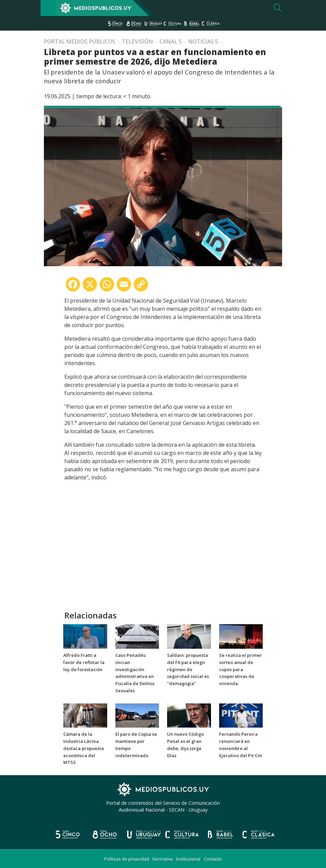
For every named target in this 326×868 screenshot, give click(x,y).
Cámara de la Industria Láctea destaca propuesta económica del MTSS (84, 748)
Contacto (213, 859)
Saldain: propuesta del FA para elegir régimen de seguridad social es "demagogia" (188, 669)
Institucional (188, 859)
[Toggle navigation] (48, 8)
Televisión (137, 41)
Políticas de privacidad (127, 859)
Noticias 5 (203, 41)
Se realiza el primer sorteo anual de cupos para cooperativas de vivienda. (241, 669)
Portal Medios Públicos (80, 41)
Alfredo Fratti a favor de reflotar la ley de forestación (84, 662)
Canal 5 (171, 41)
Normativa (163, 859)
